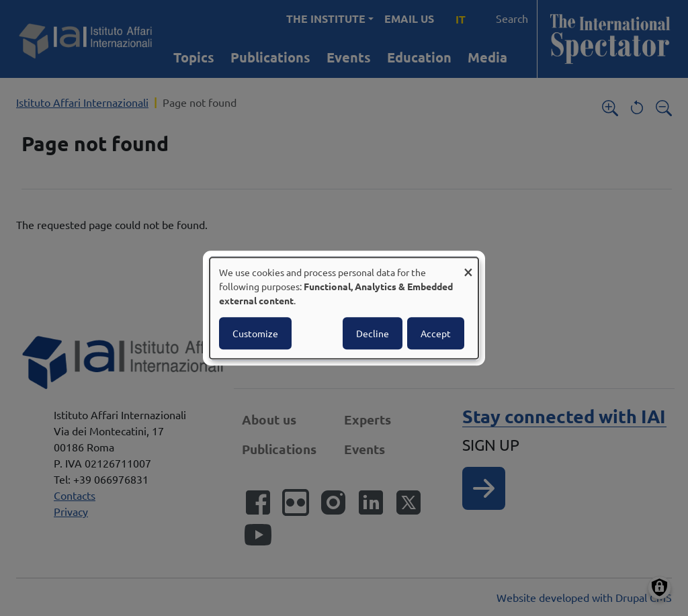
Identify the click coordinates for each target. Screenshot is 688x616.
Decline (373, 333)
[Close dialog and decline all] (468, 266)
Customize (255, 333)
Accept (436, 333)
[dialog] (344, 308)
